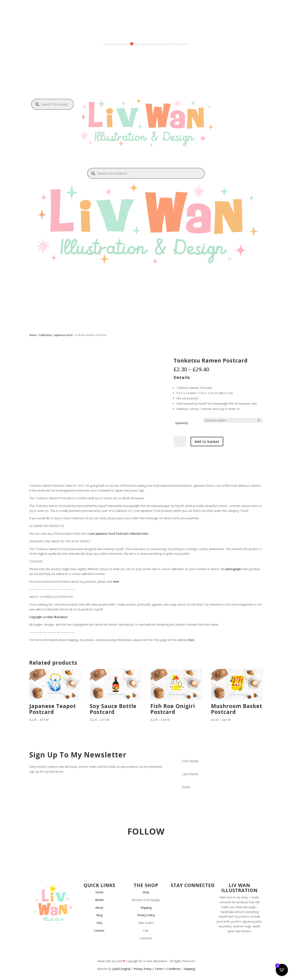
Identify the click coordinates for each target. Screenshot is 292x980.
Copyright (35, 617)
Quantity (182, 423)
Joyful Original (121, 969)
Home (33, 335)
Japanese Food (63, 335)
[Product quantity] (180, 441)
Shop (146, 892)
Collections (45, 335)
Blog (99, 915)
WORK (99, 900)
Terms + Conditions (168, 969)
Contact (99, 930)
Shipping (146, 908)
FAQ (99, 923)
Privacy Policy (146, 915)
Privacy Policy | (144, 969)
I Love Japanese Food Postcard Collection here (117, 534)
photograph (233, 569)
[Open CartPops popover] (282, 970)
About (99, 908)
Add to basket (207, 441)
